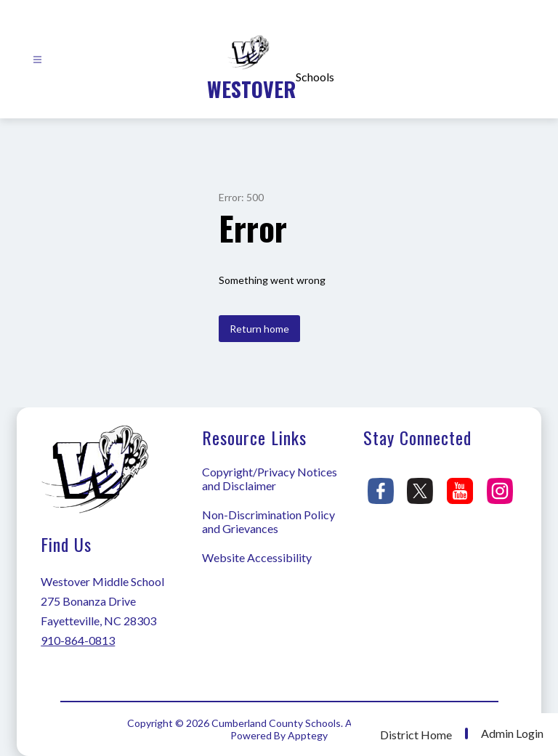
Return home (259, 329)
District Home (416, 735)
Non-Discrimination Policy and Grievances (268, 521)
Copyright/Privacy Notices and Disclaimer (270, 479)
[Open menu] (37, 60)
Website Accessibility (257, 557)
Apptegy (308, 735)
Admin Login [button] (512, 733)
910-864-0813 (78, 640)
